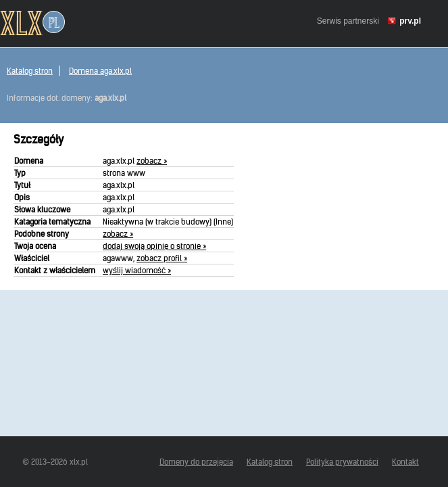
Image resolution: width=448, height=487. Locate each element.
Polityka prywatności (342, 462)
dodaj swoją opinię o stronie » (154, 246)
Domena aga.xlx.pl (100, 71)
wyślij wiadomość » (137, 270)
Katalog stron (30, 71)
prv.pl (410, 21)
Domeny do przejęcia (196, 462)
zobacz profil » (162, 258)
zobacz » (152, 161)
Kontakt (405, 462)
